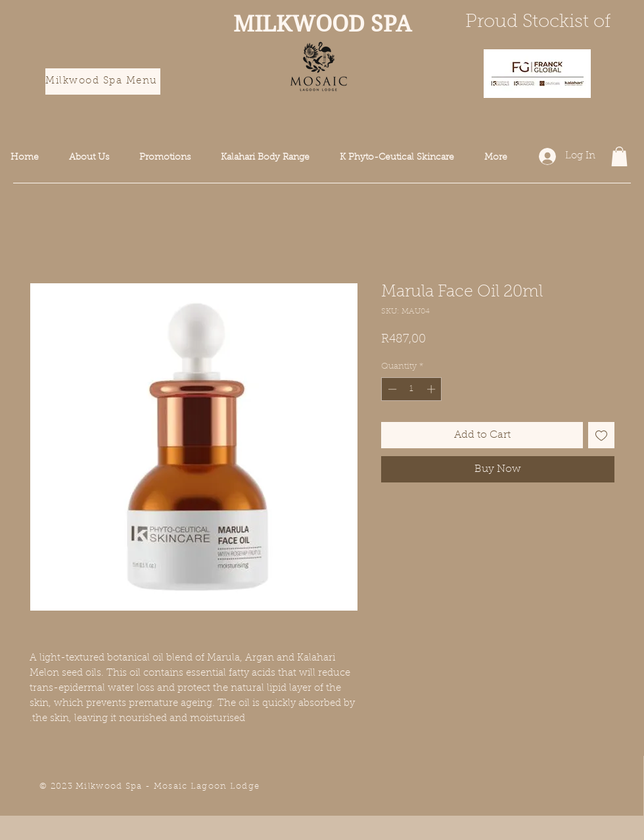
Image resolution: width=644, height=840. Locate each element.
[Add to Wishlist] (601, 435)
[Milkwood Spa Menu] (103, 82)
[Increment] (432, 389)
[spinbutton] (412, 389)
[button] (619, 156)
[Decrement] (391, 389)
